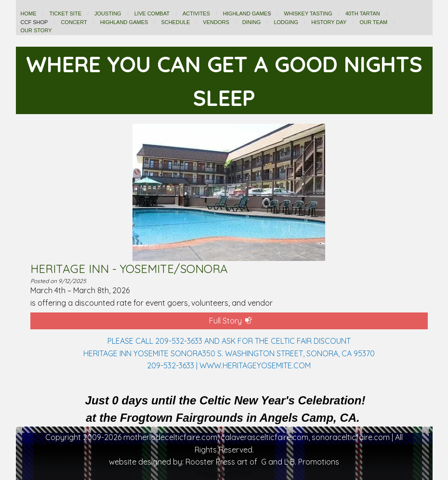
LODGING (286, 22)
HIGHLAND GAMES (124, 22)
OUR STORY (36, 30)
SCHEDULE (175, 22)
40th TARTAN (363, 13)
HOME (29, 13)
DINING (252, 22)
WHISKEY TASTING (308, 13)
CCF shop (34, 22)
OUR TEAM (373, 22)
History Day (329, 22)
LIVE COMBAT (152, 13)
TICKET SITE (66, 13)
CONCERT (74, 22)
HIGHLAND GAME (245, 13)
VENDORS (216, 22)
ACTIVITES (196, 13)
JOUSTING (108, 13)
